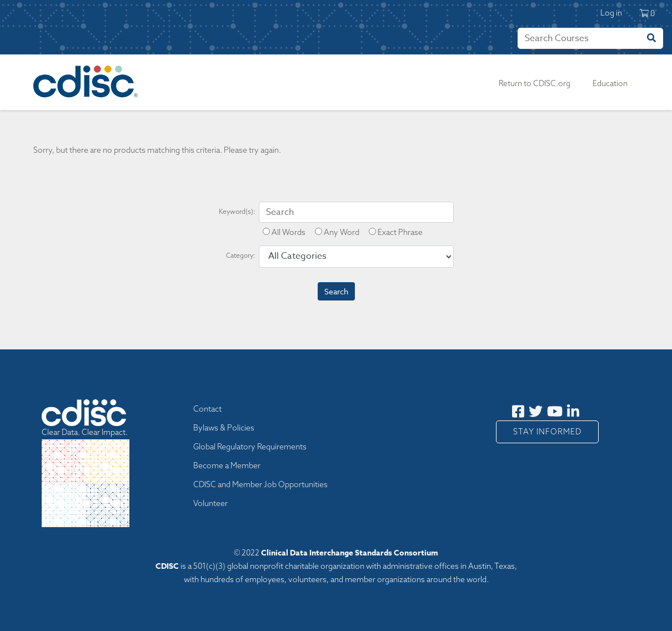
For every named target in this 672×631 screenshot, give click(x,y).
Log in (611, 13)
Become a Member (227, 465)
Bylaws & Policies (224, 428)
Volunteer (210, 503)
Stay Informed (547, 432)
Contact (207, 409)
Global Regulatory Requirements (250, 447)
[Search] (579, 38)
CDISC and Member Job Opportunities (260, 484)
